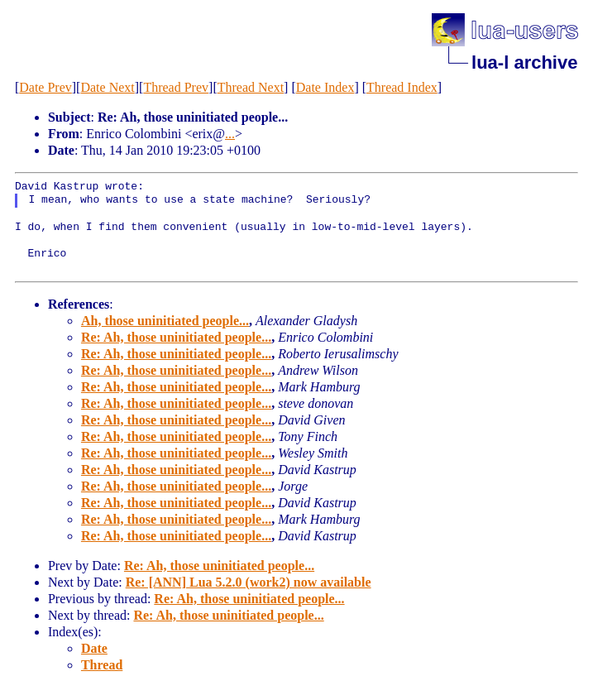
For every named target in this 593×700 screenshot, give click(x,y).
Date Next (107, 87)
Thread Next (251, 87)
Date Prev (45, 87)
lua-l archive (524, 62)
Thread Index (402, 87)
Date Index (325, 87)
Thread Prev (176, 87)
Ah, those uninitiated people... (165, 321)
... (230, 134)
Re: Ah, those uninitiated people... (176, 337)
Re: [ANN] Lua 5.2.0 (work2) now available (249, 582)
